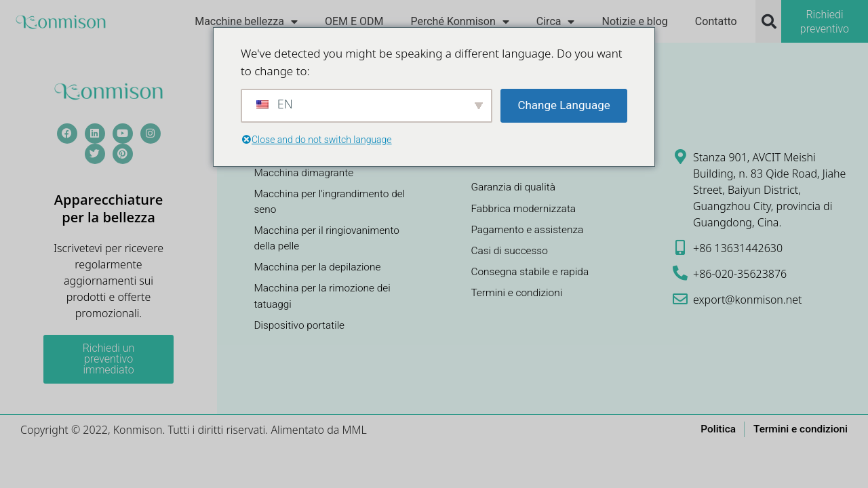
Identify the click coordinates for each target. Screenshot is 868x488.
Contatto (716, 21)
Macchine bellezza (246, 21)
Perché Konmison (459, 21)
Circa (556, 21)
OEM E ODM (354, 21)
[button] (769, 22)
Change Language (564, 105)
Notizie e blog (634, 21)
